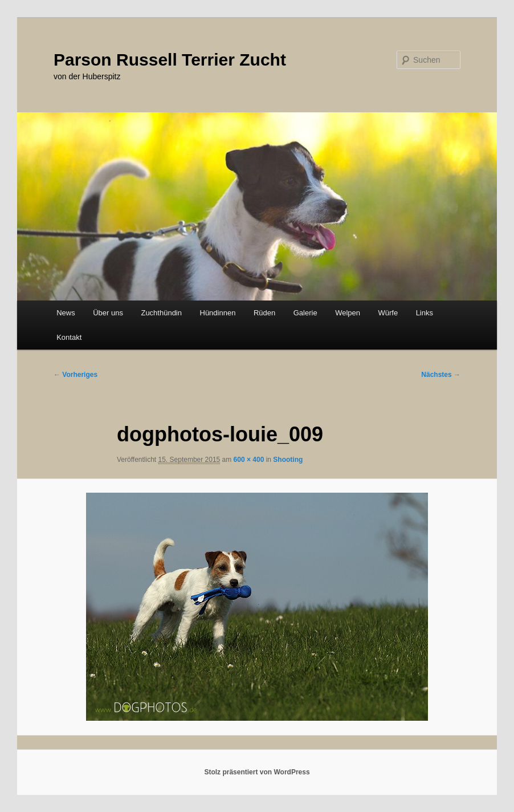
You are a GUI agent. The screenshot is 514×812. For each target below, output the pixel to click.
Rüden (264, 313)
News (66, 313)
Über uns (108, 313)
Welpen (348, 313)
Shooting (288, 460)
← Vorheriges (76, 375)
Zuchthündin (161, 313)
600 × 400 (249, 460)
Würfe (388, 313)
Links (425, 313)
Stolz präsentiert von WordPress (257, 772)
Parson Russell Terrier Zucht (170, 60)
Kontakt (69, 337)
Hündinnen (218, 313)
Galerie (305, 313)
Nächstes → (441, 375)
